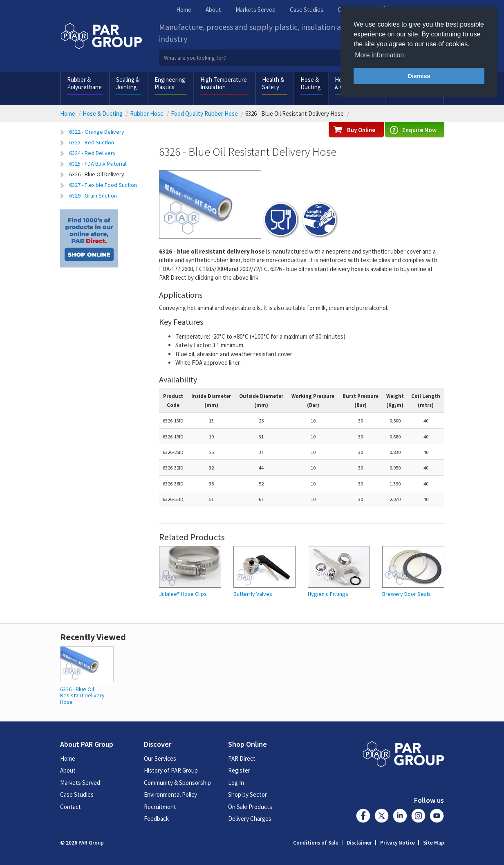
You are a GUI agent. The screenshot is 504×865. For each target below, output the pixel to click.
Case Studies (307, 10)
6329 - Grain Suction (93, 195)
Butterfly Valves (253, 594)
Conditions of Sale (316, 843)
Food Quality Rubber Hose (204, 113)
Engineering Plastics (170, 83)
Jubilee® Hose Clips (183, 594)
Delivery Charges (250, 819)
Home (184, 10)
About (213, 10)
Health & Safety (273, 83)
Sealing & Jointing (128, 83)
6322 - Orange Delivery (97, 132)
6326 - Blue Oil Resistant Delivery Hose (82, 695)
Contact (71, 807)
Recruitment (160, 807)
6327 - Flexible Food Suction (103, 185)
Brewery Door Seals (407, 594)
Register (239, 770)
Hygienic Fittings (328, 594)
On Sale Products (250, 807)
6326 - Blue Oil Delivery (97, 174)
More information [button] (379, 55)
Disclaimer (359, 843)
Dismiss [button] (419, 76)
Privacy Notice (398, 843)
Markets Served (255, 10)
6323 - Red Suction (92, 142)
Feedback (156, 819)
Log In (236, 783)
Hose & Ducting (311, 83)
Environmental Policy (170, 794)
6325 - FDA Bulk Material (98, 164)
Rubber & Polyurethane (84, 83)
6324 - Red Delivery (92, 153)
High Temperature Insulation (224, 83)
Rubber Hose (147, 113)
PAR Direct (242, 758)
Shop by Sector (248, 794)
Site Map (434, 843)
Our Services (160, 758)
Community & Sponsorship (177, 783)
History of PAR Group (171, 770)
